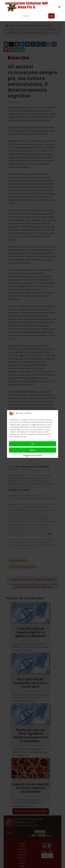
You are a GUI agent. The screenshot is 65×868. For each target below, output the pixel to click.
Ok (33, 444)
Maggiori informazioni (33, 455)
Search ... (22, 13)
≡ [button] (59, 7)
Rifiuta (32, 450)
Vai (51, 16)
